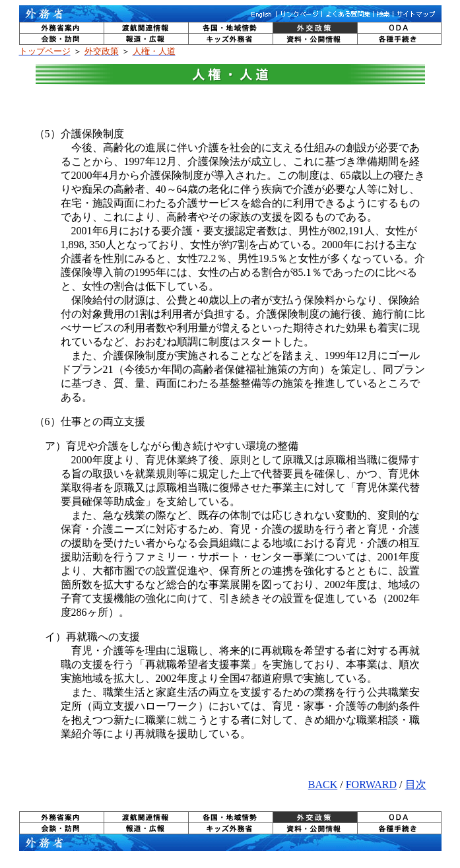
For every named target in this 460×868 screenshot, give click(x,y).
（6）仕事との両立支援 (90, 421)
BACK (323, 785)
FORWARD (371, 785)
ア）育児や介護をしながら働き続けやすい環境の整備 (166, 446)
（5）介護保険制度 (79, 134)
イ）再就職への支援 (87, 637)
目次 (416, 785)
